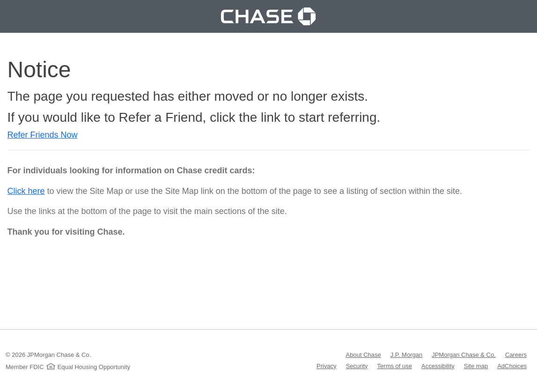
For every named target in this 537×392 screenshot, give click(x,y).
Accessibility (438, 366)
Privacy (327, 366)
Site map (476, 366)
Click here (26, 191)
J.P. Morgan (406, 354)
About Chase (364, 354)
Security (357, 366)
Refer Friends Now (43, 135)
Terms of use (395, 366)
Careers (516, 354)
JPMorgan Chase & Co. (464, 354)
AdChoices (512, 366)
